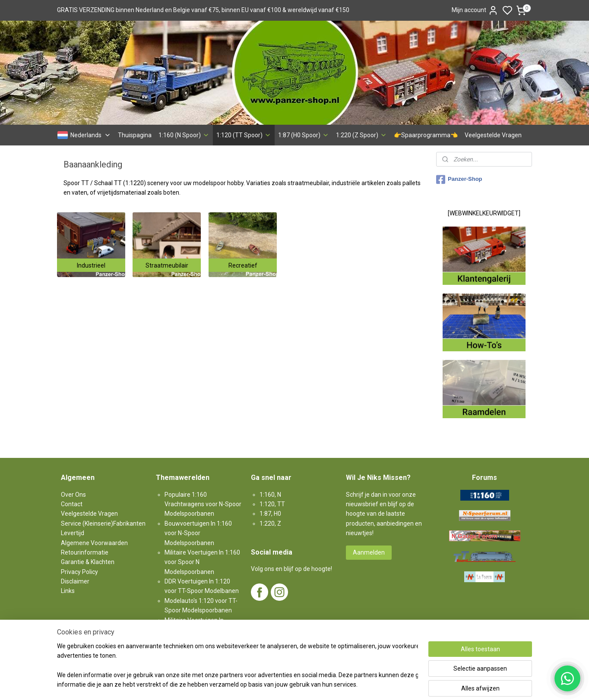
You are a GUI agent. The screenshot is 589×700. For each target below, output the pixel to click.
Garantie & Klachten (88, 562)
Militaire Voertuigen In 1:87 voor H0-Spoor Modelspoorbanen (198, 630)
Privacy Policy (79, 572)
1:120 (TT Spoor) (244, 135)
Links (68, 591)
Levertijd (73, 533)
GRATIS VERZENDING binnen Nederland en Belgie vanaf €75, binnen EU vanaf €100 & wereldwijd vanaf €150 (203, 10)
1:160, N (270, 495)
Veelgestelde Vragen (493, 135)
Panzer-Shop (459, 180)
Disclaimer (75, 581)
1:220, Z (270, 523)
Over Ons (73, 495)
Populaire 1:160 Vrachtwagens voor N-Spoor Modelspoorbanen (203, 504)
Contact (72, 504)
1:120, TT (272, 504)
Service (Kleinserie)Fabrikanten (103, 523)
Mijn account (475, 10)
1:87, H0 (270, 514)
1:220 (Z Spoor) (361, 135)
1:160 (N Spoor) (184, 135)
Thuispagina (135, 135)
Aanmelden (369, 552)
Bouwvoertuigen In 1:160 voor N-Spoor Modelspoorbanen (198, 533)
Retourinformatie (85, 552)
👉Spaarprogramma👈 (426, 135)
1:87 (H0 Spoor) (304, 135)
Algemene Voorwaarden (94, 543)
